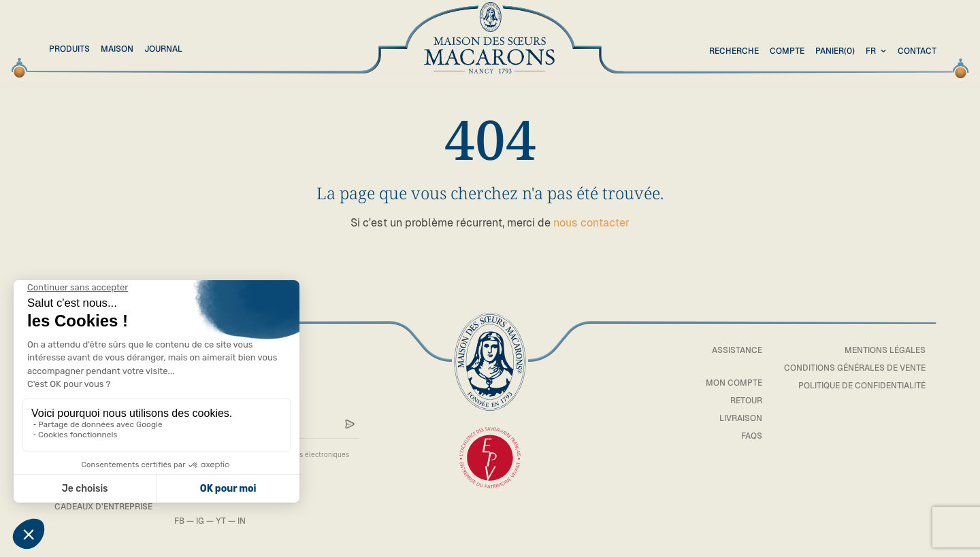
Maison (117, 49)
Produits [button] (69, 49)
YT (221, 521)
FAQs (752, 436)
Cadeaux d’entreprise (103, 507)
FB (179, 521)
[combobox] (878, 52)
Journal (163, 49)
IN (242, 521)
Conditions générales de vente (855, 368)
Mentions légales (885, 350)
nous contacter (591, 223)
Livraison (741, 418)
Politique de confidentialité (862, 386)
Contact (917, 51)
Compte (787, 51)
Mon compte (734, 383)
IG (200, 521)
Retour (746, 401)
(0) (835, 52)
